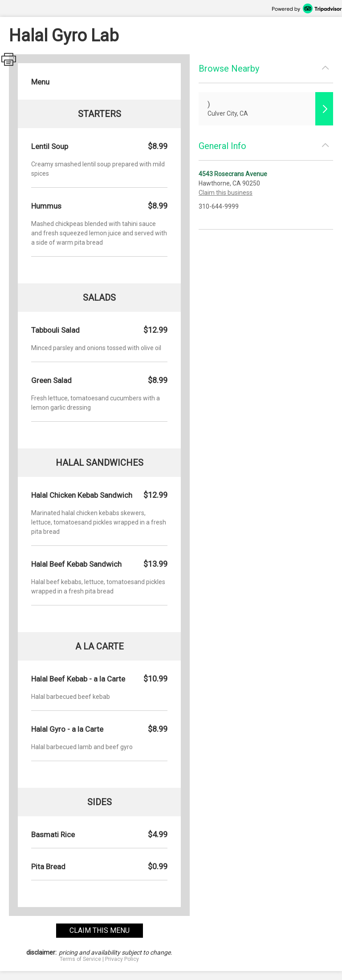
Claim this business (226, 193)
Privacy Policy (122, 959)
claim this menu (100, 930)
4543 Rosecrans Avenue (233, 174)
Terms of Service (80, 959)
